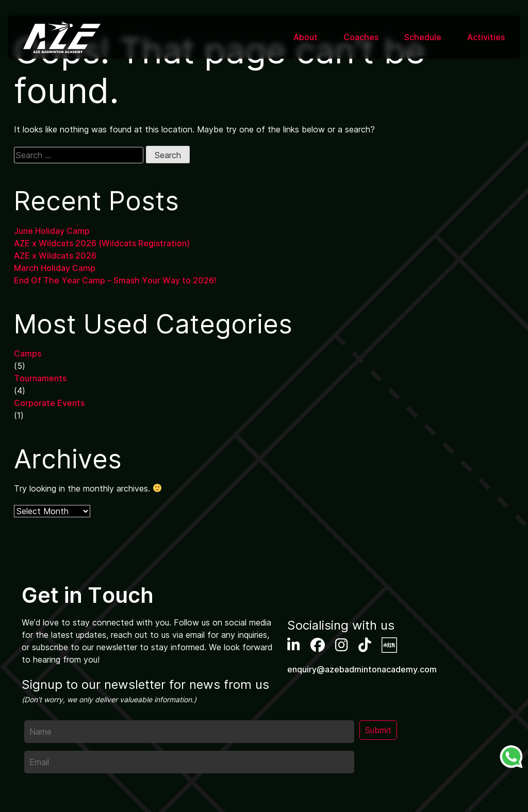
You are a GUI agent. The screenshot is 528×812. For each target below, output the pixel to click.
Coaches (361, 37)
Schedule (423, 37)
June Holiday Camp (52, 231)
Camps (28, 353)
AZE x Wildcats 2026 (55, 256)
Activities (486, 37)
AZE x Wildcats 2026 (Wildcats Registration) (102, 243)
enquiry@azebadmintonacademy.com (362, 669)
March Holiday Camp (55, 268)
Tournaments (40, 378)
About (306, 37)
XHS (389, 645)
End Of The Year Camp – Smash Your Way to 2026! (115, 280)
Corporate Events (49, 403)
